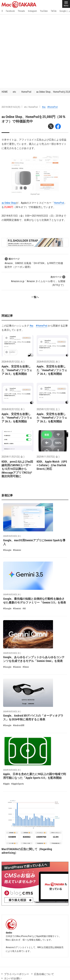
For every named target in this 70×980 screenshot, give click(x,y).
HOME (5, 92)
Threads (21, 11)
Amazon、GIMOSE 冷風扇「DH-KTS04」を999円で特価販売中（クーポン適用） (34, 263)
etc (14, 92)
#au (44, 107)
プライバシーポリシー (17, 974)
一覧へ (35, 297)
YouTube (44, 11)
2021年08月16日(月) (11, 107)
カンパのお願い (13, 978)
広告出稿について (44, 974)
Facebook (10, 11)
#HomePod (52, 107)
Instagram (33, 11)
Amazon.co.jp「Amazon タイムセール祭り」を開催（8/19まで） (38, 281)
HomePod (26, 92)
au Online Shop (9, 203)
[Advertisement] (35, 51)
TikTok (54, 11)
